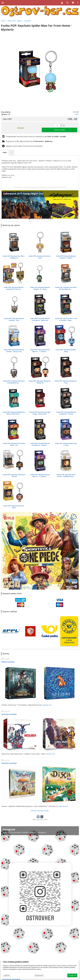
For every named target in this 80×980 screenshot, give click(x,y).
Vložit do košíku (60, 130)
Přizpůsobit (39, 975)
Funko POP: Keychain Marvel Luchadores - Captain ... (40, 444)
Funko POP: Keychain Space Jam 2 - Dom (66, 444)
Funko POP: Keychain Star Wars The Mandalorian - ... (66, 288)
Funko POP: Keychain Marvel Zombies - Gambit (66, 257)
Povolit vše (72, 975)
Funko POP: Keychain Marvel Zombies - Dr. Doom (40, 288)
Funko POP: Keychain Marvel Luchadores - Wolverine (40, 319)
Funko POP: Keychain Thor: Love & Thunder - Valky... (66, 319)
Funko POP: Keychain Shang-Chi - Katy (66, 382)
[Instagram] (40, 891)
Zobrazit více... (48, 705)
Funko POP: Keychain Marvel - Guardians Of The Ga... (14, 288)
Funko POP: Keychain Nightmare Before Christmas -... (14, 413)
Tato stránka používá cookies (16, 962)
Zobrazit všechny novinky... (40, 811)
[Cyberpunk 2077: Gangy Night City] (40, 206)
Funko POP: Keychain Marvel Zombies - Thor (14, 319)
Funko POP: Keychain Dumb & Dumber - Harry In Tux (14, 351)
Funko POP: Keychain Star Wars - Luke (40, 257)
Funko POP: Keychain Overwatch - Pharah (14, 476)
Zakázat (7, 975)
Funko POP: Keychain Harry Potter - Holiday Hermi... (66, 476)
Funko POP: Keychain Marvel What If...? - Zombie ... (40, 351)
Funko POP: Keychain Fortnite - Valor (14, 507)
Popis (5, 152)
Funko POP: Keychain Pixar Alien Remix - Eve (14, 444)
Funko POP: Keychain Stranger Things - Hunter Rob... (40, 413)
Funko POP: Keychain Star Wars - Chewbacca (14, 257)
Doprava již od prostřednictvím (29, 141)
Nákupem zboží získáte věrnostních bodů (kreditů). (24, 146)
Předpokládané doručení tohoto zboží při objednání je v (36, 137)
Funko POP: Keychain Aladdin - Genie (66, 351)
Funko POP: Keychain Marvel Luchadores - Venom (66, 413)
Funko (77, 114)
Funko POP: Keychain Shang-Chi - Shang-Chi (40, 382)
